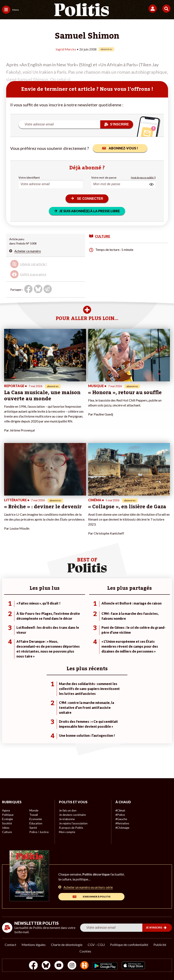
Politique (8, 815)
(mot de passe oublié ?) (143, 177)
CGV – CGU (96, 945)
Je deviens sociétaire (72, 815)
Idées (6, 828)
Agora (6, 810)
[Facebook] (33, 966)
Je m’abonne (67, 819)
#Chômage (122, 828)
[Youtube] (59, 966)
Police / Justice (39, 832)
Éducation (36, 823)
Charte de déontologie (67, 945)
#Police (120, 815)
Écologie (7, 819)
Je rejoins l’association (73, 823)
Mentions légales (34, 945)
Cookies (85, 951)
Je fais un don (68, 810)
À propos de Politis (71, 828)
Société (7, 823)
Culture (7, 832)
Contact (10, 945)
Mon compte (67, 832)
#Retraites (122, 823)
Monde (34, 810)
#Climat (120, 810)
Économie (36, 819)
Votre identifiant (29, 177)
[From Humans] (84, 966)
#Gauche (121, 819)
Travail (34, 815)
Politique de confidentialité (129, 945)
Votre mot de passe (104, 177)
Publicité (160, 945)
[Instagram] (72, 966)
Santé (33, 828)
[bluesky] (46, 966)
